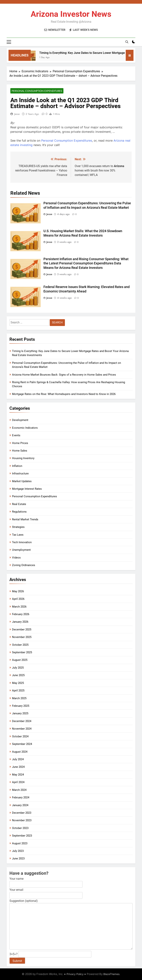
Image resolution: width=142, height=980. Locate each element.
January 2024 (20, 805)
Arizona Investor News (71, 14)
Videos (16, 558)
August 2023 (20, 843)
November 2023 (22, 820)
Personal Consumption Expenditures (37, 91)
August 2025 (20, 660)
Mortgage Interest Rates (27, 489)
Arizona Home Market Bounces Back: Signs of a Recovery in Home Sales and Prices (64, 375)
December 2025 (22, 629)
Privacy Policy (75, 974)
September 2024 (22, 744)
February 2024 (21, 797)
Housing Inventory (23, 458)
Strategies (18, 527)
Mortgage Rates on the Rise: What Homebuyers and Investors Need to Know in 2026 (64, 394)
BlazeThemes (111, 974)
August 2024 (20, 752)
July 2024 (18, 759)
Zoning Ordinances (24, 565)
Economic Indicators (25, 428)
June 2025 (18, 675)
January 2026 (20, 622)
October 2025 (20, 645)
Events (16, 435)
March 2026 (19, 607)
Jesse (17, 114)
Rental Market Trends (25, 519)
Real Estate (19, 504)
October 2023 (20, 828)
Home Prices (20, 443)
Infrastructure (20, 473)
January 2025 (20, 713)
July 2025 (18, 668)
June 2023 (18, 858)
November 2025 (22, 637)
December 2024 (22, 721)
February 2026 (21, 614)
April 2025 (18, 691)
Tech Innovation (22, 542)
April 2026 (18, 599)
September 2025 (22, 652)
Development (20, 420)
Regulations (19, 512)
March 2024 (19, 790)
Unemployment (21, 550)
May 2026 (18, 591)
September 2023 (22, 836)
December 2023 (22, 813)
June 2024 (18, 767)
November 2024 (22, 729)
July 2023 (18, 851)
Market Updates (22, 481)
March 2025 (19, 698)
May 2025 (18, 683)
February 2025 (21, 706)
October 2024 (20, 736)
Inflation (17, 466)
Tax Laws (18, 535)
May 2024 (18, 775)
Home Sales (20, 451)
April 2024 (18, 782)
